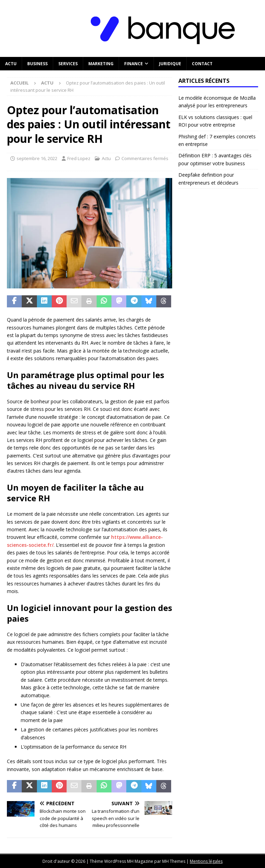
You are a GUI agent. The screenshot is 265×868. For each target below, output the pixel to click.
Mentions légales (206, 861)
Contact (202, 64)
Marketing (101, 64)
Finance (134, 64)
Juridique (170, 64)
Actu (11, 64)
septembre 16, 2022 (37, 158)
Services (68, 64)
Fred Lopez (79, 158)
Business (37, 64)
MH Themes (174, 861)
